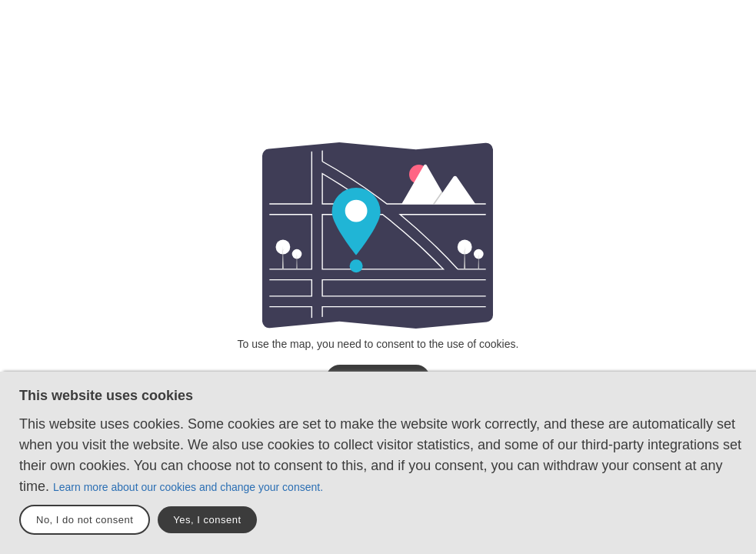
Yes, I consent (207, 520)
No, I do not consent (85, 520)
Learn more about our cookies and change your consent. (188, 487)
